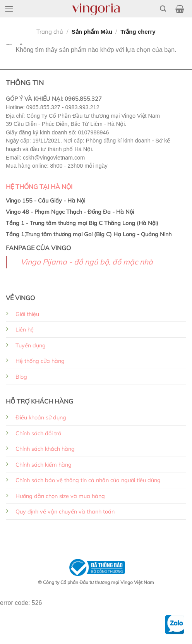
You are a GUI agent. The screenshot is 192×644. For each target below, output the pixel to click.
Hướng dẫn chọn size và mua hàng (60, 496)
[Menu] (9, 9)
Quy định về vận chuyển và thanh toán (65, 512)
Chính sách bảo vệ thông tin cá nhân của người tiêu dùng (88, 480)
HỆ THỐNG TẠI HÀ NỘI (39, 187)
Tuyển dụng (31, 345)
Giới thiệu (27, 314)
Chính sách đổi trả (39, 433)
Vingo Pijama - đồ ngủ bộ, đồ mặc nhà (87, 262)
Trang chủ (50, 32)
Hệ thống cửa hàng (40, 361)
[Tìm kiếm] (163, 9)
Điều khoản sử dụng (41, 417)
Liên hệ (25, 330)
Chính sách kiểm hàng (44, 465)
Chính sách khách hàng (45, 449)
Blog (21, 377)
